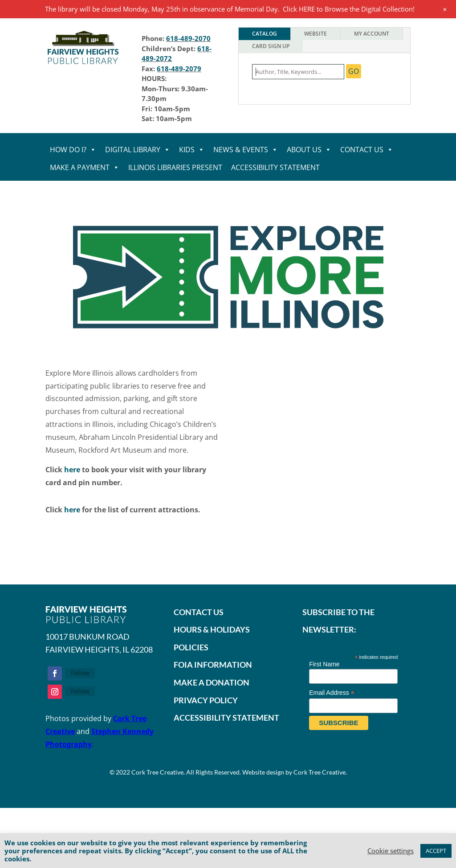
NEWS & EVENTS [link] (246, 150)
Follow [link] (80, 673)
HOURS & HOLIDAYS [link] (212, 629)
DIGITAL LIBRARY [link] (138, 150)
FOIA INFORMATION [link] (213, 665)
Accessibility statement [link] (275, 167)
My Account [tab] (372, 34)
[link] (83, 65)
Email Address (332, 693)
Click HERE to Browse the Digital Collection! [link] (349, 9)
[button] (55, 673)
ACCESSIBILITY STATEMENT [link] (226, 718)
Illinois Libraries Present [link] (175, 167)
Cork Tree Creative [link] (157, 772)
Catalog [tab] (265, 34)
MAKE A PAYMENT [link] (85, 167)
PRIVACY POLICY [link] (206, 700)
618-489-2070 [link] (188, 38)
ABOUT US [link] (309, 150)
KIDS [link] (192, 150)
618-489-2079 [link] (179, 69)
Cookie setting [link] (391, 851)
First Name (324, 664)
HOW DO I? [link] (73, 150)
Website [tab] (316, 34)
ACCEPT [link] (436, 851)
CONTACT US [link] (367, 150)
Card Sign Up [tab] (271, 46)
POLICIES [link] (191, 647)
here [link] (72, 470)
